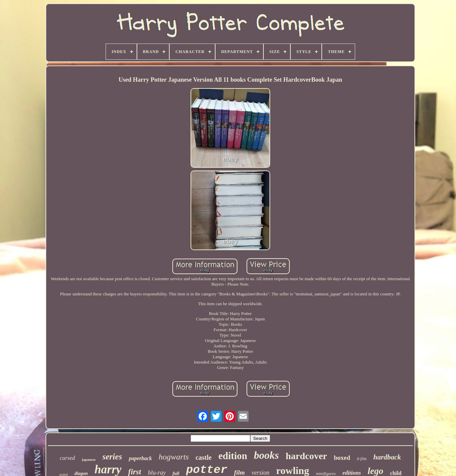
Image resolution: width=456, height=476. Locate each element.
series (112, 457)
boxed (342, 458)
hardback (387, 457)
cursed (67, 458)
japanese (89, 459)
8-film (362, 459)
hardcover (306, 456)
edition (233, 456)
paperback (140, 458)
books (266, 455)
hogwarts (174, 457)
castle (204, 457)
